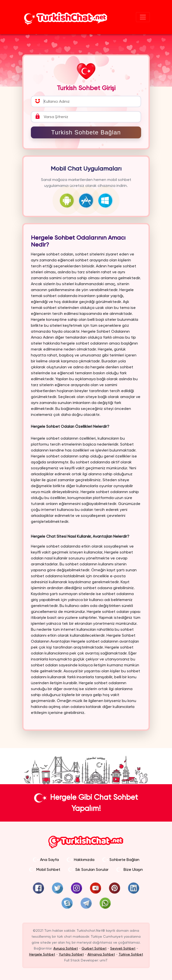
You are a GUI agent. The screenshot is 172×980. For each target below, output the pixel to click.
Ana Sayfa (46, 860)
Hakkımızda (81, 860)
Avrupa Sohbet (66, 948)
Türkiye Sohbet (131, 954)
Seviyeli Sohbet (123, 948)
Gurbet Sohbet (94, 948)
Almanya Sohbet (101, 954)
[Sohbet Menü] (143, 17)
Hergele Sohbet (42, 954)
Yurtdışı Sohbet (71, 954)
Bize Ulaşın (130, 869)
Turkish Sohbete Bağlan (86, 132)
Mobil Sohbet (45, 869)
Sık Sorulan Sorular (88, 869)
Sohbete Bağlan (121, 860)
